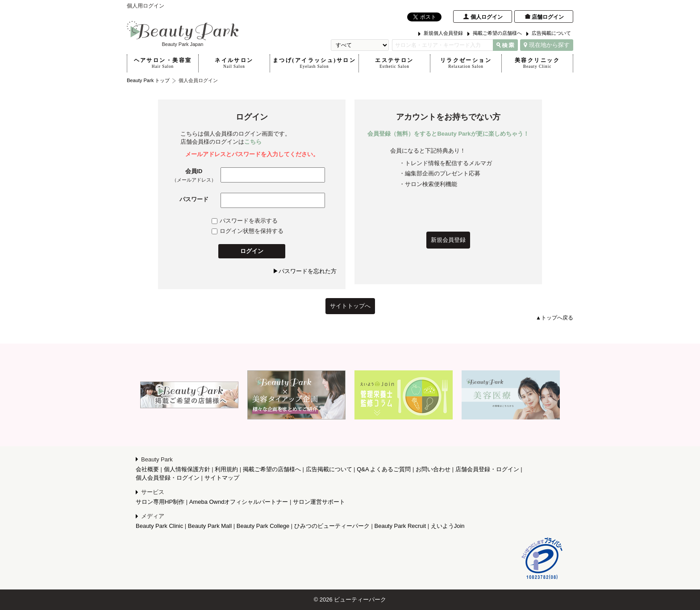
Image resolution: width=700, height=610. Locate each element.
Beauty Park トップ (148, 80)
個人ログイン (487, 17)
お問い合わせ (433, 469)
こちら (253, 142)
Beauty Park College (263, 526)
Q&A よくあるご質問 (384, 469)
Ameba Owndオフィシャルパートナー (239, 502)
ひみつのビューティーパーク (332, 526)
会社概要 (147, 469)
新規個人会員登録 (443, 33)
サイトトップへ (350, 306)
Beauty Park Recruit (400, 526)
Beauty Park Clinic (159, 526)
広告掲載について (551, 33)
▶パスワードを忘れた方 (305, 271)
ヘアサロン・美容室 (163, 63)
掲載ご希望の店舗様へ (497, 33)
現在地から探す (547, 45)
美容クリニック (537, 63)
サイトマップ (222, 478)
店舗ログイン (548, 17)
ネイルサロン (234, 63)
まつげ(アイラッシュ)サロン (314, 63)
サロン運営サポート (319, 502)
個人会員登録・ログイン (168, 478)
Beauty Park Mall (210, 526)
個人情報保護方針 (187, 469)
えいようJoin (448, 526)
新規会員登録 (448, 240)
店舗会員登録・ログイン (487, 469)
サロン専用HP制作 (160, 502)
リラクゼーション (466, 63)
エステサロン (394, 63)
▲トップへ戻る (554, 318)
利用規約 (226, 469)
